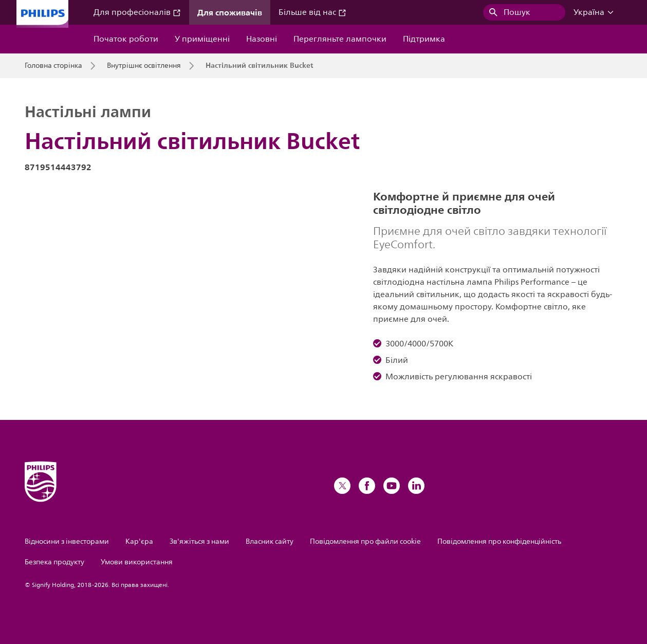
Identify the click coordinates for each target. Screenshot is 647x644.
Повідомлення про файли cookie (365, 541)
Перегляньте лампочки (340, 39)
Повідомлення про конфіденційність (499, 541)
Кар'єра (139, 541)
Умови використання (137, 562)
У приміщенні (202, 39)
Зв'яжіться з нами (199, 541)
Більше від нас (312, 12)
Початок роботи (126, 39)
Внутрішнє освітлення (144, 66)
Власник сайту (270, 541)
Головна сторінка (53, 66)
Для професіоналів (137, 12)
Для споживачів (230, 12)
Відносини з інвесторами (67, 541)
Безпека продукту (54, 562)
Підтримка (424, 39)
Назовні (262, 39)
